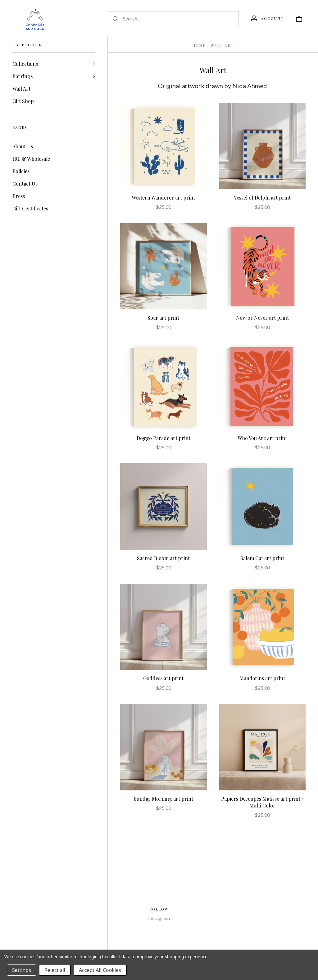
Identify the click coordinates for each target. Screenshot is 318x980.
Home (199, 45)
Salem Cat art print (262, 558)
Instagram (159, 918)
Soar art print (163, 318)
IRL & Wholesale (31, 159)
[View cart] (299, 18)
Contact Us (25, 184)
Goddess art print (163, 678)
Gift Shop (23, 101)
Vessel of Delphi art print (262, 198)
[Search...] (173, 19)
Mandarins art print (262, 678)
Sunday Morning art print (164, 799)
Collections (25, 64)
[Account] (268, 18)
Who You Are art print (262, 438)
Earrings (23, 76)
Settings (22, 970)
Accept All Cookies (100, 970)
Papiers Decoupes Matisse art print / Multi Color (262, 802)
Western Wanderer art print (163, 198)
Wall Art (21, 89)
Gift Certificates (30, 208)
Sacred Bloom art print (163, 558)
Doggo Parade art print (164, 438)
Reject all (55, 970)
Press (19, 196)
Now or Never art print (262, 318)
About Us (23, 146)
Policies (21, 171)
